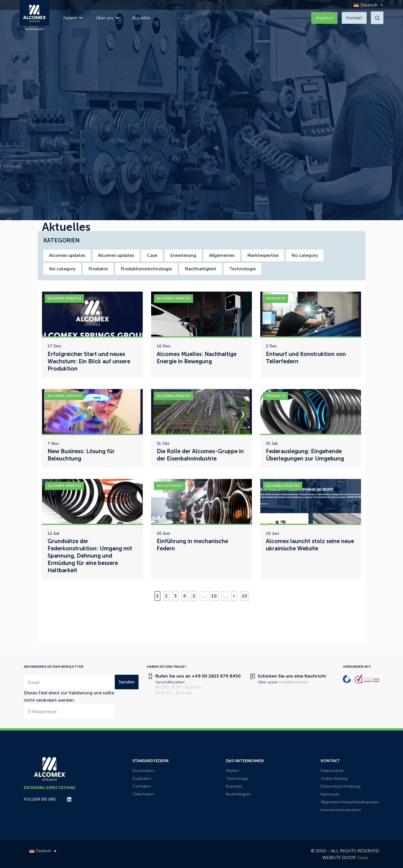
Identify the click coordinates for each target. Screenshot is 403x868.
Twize (362, 857)
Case (152, 255)
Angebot (324, 18)
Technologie (242, 269)
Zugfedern (142, 779)
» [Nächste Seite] (234, 596)
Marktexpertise (263, 255)
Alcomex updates (67, 255)
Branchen (234, 786)
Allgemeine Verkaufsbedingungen (350, 802)
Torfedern (142, 786)
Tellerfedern (143, 794)
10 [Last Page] (244, 596)
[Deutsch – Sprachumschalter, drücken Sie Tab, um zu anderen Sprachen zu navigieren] (367, 5)
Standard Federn (150, 761)
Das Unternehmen (245, 761)
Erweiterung (183, 255)
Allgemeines (222, 255)
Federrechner (332, 771)
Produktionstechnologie (146, 269)
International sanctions (341, 810)
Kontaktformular (293, 682)
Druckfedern (143, 771)
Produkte (98, 269)
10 (214, 596)
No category (305, 255)
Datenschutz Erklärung (341, 786)
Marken (232, 771)
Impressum (330, 794)
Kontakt (354, 18)
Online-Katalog (334, 779)
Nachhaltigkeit (201, 269)
